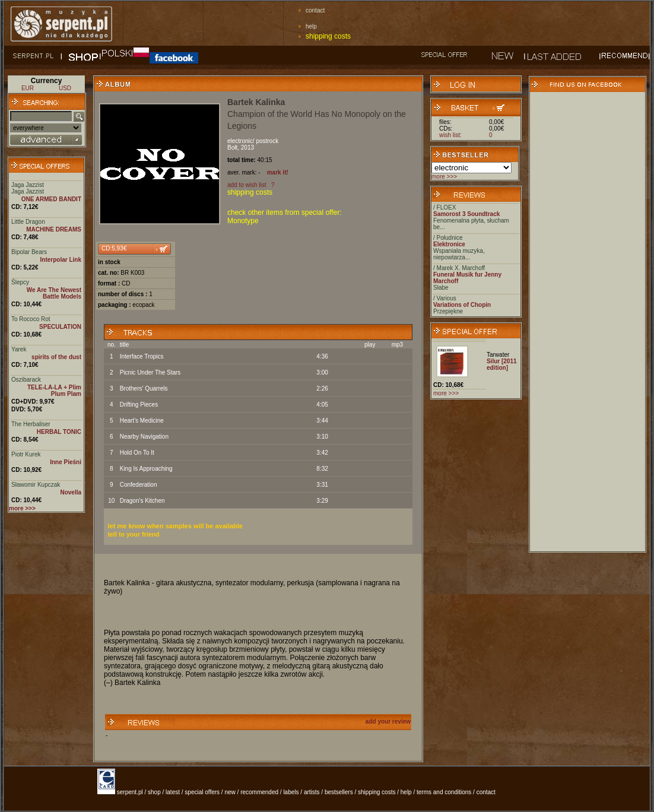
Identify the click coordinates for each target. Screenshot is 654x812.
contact (315, 10)
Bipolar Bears (29, 252)
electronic (240, 141)
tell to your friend (134, 534)
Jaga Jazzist (28, 185)
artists (312, 792)
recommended (259, 792)
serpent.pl (130, 792)
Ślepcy (20, 282)
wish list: (450, 135)
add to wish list (247, 185)
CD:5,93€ (114, 248)
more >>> (444, 177)
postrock (267, 141)
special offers (202, 792)
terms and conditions (444, 792)
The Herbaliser (31, 424)
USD (65, 88)
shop (154, 792)
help (311, 26)
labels (291, 792)
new (230, 792)
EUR (28, 88)
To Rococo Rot (31, 319)
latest (173, 792)
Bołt (232, 148)
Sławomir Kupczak (36, 485)
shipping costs (328, 36)
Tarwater (498, 355)
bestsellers (339, 792)
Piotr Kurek (26, 454)
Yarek (19, 349)
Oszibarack (26, 380)
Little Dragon (28, 222)
